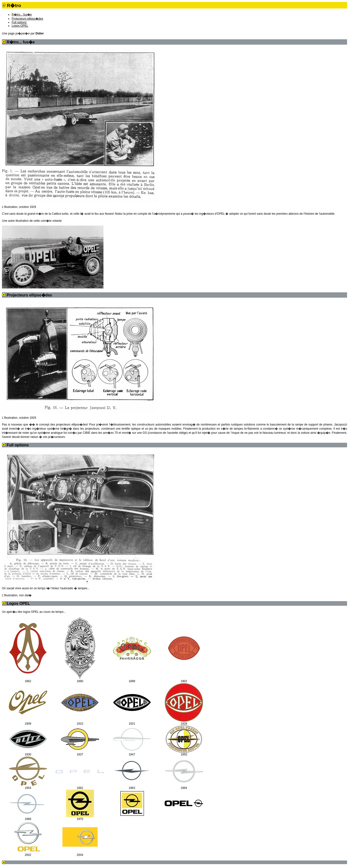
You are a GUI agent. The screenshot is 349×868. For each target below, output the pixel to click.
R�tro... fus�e (22, 15)
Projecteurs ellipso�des (27, 19)
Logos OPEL (20, 26)
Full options (19, 22)
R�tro (14, 5)
